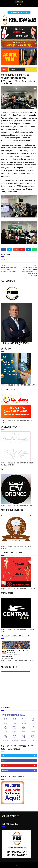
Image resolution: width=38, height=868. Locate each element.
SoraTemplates (12, 865)
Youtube (20, 765)
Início (5, 69)
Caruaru (12, 83)
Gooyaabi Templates (30, 865)
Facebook (20, 760)
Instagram (20, 770)
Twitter (20, 755)
